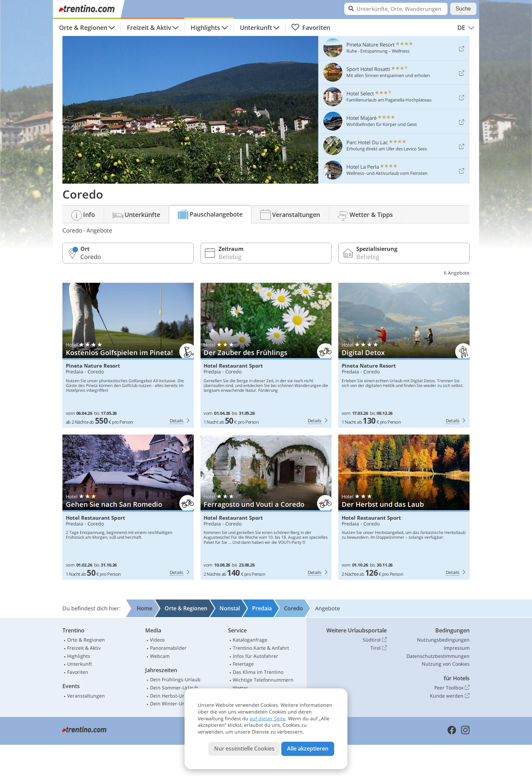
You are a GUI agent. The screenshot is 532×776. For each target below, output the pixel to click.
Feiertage (243, 664)
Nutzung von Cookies (446, 664)
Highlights (205, 27)
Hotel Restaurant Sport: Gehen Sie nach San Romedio (128, 507)
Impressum (457, 648)
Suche (463, 9)
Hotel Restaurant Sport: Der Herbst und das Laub (404, 507)
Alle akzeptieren (308, 749)
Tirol (379, 648)
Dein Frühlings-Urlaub (175, 679)
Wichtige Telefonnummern (263, 680)
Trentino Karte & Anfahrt (261, 648)
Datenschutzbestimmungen (438, 656)
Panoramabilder (168, 648)
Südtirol (375, 640)
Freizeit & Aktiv (149, 27)
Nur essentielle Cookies (244, 749)
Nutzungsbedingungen (443, 640)
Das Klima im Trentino (258, 672)
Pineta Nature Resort (93, 366)
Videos (157, 640)
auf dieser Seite (268, 718)
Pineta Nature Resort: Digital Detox (404, 355)
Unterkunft (256, 27)
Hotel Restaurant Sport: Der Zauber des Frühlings (266, 355)
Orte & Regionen (83, 27)
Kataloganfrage (250, 640)
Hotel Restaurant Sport (233, 366)
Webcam (160, 656)
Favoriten (311, 27)
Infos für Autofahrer (255, 656)
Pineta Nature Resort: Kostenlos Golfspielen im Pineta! (128, 355)
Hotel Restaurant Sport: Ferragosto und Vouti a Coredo (266, 507)
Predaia (74, 372)
